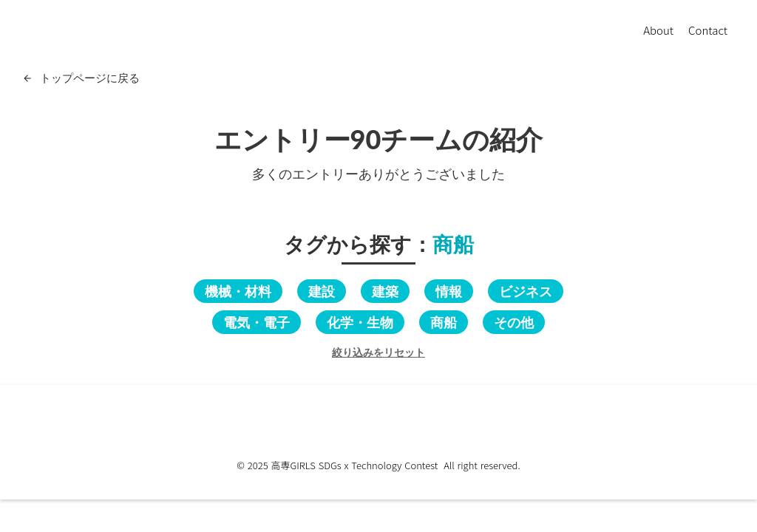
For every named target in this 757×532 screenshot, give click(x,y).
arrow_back (27, 78)
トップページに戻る (90, 78)
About (658, 30)
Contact (708, 30)
